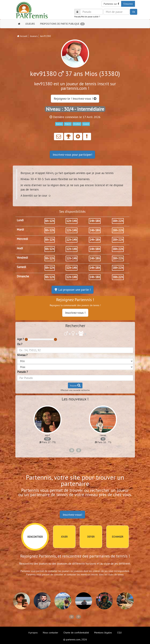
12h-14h (72, 221)
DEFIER (91, 537)
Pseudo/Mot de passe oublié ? (87, 17)
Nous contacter (51, 633)
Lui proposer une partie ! (72, 290)
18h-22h (118, 221)
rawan (103, 435)
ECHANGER (118, 537)
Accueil (22, 36)
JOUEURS (30, 24)
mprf (47, 435)
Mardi (20, 230)
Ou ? (20, 344)
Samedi (21, 267)
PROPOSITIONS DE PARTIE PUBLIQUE (62, 24)
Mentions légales (103, 633)
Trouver (75, 385)
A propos (33, 633)
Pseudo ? (22, 372)
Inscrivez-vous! (72, 515)
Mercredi (22, 239)
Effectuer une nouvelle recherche (75, 390)
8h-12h (50, 221)
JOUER (64, 537)
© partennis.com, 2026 (75, 639)
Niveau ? (22, 355)
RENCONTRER (35, 537)
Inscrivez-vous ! (75, 313)
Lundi (20, 220)
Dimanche (23, 276)
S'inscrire (128, 4)
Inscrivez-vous (72, 155)
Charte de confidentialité (76, 633)
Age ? (20, 339)
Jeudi (20, 248)
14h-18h (95, 221)
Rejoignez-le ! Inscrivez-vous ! (75, 99)
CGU (119, 633)
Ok (134, 12)
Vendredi (22, 258)
